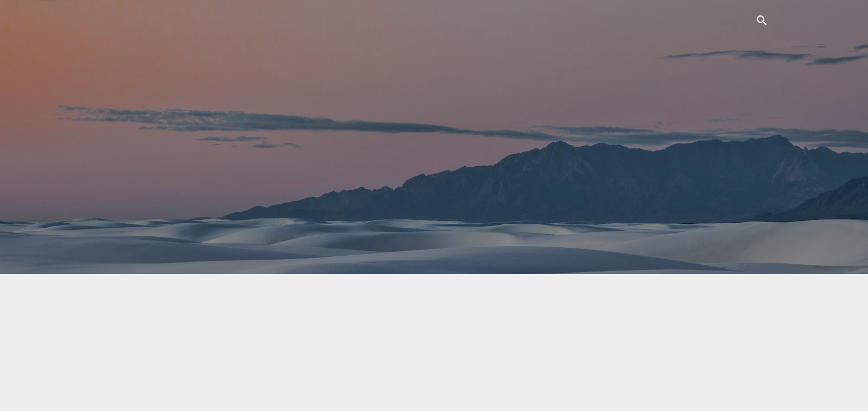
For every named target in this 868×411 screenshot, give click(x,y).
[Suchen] (762, 23)
